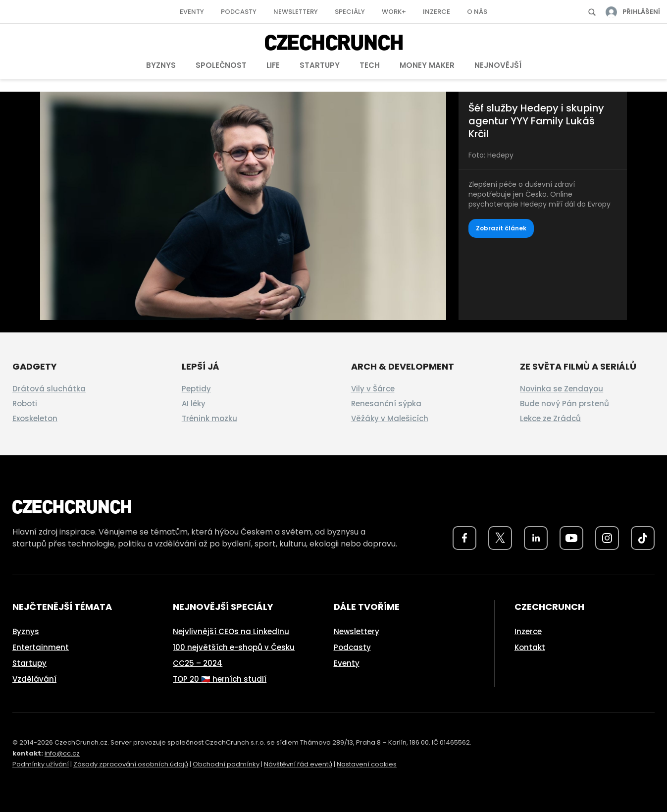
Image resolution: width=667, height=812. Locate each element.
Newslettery (296, 12)
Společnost (221, 65)
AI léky (194, 404)
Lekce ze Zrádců (550, 418)
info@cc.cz (62, 753)
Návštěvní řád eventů (298, 764)
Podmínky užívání (41, 764)
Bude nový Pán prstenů (564, 404)
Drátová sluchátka (49, 389)
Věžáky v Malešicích (390, 418)
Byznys (161, 65)
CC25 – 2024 (198, 663)
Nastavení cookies (367, 764)
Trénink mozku (209, 418)
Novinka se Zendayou (562, 389)
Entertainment (41, 647)
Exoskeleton (35, 418)
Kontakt (530, 647)
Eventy (192, 12)
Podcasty (239, 12)
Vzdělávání (34, 679)
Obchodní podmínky (226, 764)
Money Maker (427, 65)
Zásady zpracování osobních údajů (131, 764)
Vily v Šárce (373, 389)
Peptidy (196, 389)
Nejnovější (498, 65)
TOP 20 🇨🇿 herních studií (220, 679)
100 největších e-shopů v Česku (234, 647)
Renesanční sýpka (386, 404)
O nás (477, 12)
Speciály (350, 12)
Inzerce (436, 12)
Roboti (25, 404)
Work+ (394, 12)
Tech (370, 65)
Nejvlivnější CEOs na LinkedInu (231, 631)
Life (273, 65)
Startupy (320, 65)
